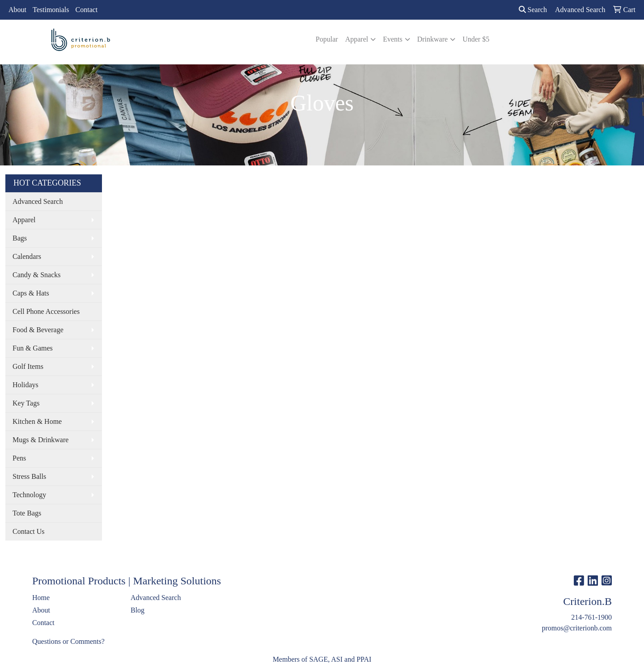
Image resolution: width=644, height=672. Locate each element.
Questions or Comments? (68, 641)
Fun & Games (33, 348)
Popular (327, 39)
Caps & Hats (31, 293)
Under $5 (476, 39)
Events (393, 39)
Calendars (27, 256)
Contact (87, 10)
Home (41, 598)
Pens (19, 458)
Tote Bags (27, 513)
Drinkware (432, 39)
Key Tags (26, 403)
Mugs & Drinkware (40, 440)
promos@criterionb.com (577, 628)
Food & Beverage (38, 330)
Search (533, 10)
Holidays (25, 385)
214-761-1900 (591, 617)
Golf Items (28, 366)
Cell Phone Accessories (46, 311)
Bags (20, 238)
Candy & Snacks (37, 275)
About (17, 10)
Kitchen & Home (37, 421)
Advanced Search (38, 201)
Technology (29, 495)
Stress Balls (29, 476)
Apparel (357, 39)
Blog (138, 610)
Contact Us (29, 531)
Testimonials (51, 10)
